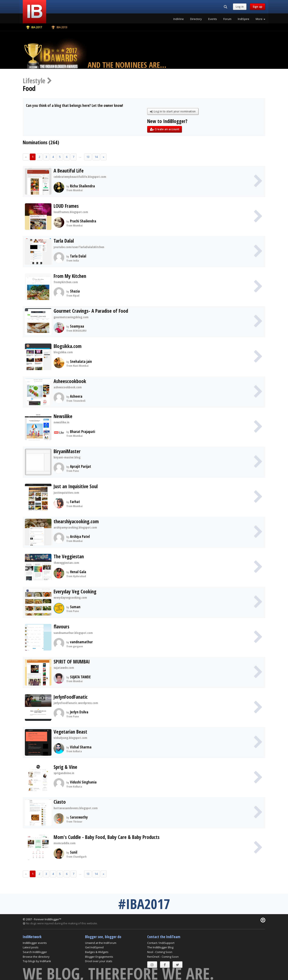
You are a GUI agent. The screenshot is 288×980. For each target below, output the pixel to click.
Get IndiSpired (94, 947)
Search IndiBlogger (35, 952)
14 (96, 157)
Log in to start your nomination (173, 111)
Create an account (165, 129)
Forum (227, 19)
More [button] (260, 19)
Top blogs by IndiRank (37, 961)
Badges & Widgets (97, 952)
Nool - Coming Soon (160, 952)
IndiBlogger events (35, 943)
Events (213, 19)
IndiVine (179, 19)
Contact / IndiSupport (161, 943)
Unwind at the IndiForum (101, 943)
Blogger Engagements (99, 957)
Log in (240, 7)
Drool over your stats (99, 961)
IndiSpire (244, 19)
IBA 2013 (59, 27)
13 (88, 157)
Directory (196, 19)
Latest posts (31, 947)
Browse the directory (36, 957)
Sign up (258, 7)
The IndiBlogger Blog (160, 947)
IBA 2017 (34, 27)
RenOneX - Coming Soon (163, 957)
